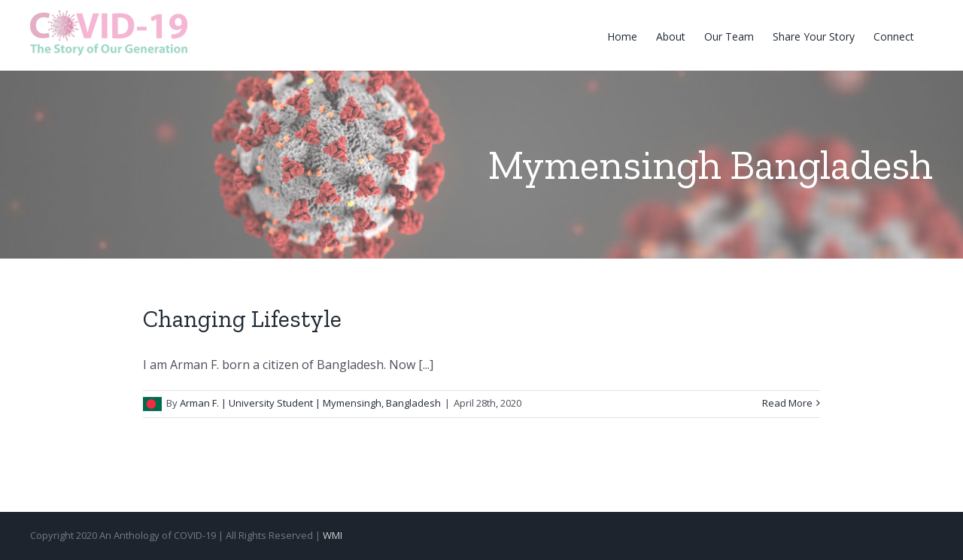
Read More (787, 403)
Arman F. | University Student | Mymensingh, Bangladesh (310, 403)
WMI (333, 535)
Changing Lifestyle (242, 319)
